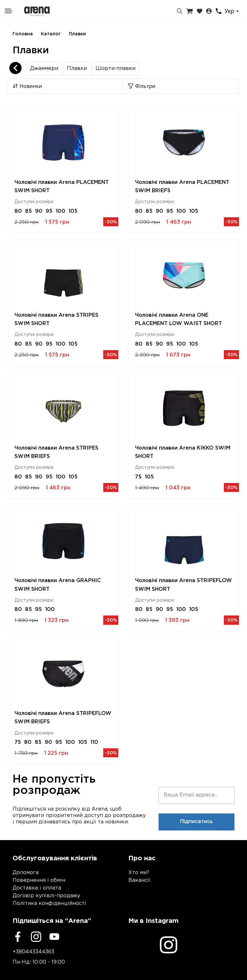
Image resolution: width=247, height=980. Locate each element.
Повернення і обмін (39, 880)
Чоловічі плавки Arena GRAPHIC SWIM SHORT (58, 585)
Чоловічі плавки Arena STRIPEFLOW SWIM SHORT (183, 585)
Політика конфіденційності (49, 903)
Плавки (77, 34)
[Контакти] (219, 11)
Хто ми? (139, 873)
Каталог (51, 34)
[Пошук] (180, 11)
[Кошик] (189, 11)
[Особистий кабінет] (209, 11)
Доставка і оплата (37, 888)
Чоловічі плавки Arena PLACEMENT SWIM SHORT (62, 187)
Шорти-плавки (115, 69)
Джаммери (44, 69)
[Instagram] (36, 937)
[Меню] (13, 11)
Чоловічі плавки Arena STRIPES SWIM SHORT (56, 319)
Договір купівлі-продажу (46, 896)
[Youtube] (54, 937)
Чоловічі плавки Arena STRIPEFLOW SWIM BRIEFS (63, 718)
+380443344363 (33, 952)
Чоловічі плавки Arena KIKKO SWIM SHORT (183, 452)
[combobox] (233, 11)
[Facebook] (18, 937)
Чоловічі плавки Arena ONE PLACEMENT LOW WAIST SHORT (178, 319)
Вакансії (139, 880)
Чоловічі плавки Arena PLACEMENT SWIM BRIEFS (182, 187)
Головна (23, 34)
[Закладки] (200, 11)
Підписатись (197, 822)
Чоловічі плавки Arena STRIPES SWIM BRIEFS (56, 452)
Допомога (26, 873)
